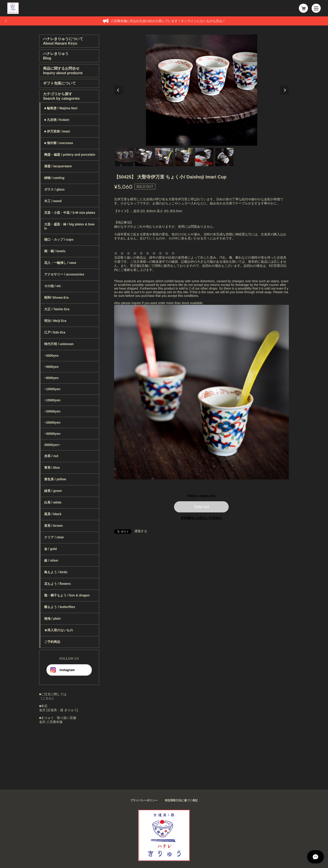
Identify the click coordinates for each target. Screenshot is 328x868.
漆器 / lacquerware (58, 166)
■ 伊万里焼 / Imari (57, 131)
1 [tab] (124, 157)
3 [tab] (164, 157)
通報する (141, 531)
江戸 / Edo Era (55, 332)
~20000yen (52, 411)
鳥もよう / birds (56, 572)
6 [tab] (224, 157)
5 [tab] (204, 157)
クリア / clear (54, 537)
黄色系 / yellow (55, 479)
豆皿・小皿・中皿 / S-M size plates (70, 213)
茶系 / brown (54, 526)
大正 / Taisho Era (57, 309)
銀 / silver (51, 560)
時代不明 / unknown (59, 344)
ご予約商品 (52, 642)
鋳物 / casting (54, 178)
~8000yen (51, 378)
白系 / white (53, 502)
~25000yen (52, 423)
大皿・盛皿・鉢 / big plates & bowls (69, 226)
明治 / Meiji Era (55, 321)
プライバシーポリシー (144, 800)
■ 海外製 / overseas (59, 143)
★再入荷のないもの (59, 630)
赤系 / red (51, 456)
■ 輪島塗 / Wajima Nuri (61, 108)
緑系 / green (53, 491)
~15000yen (52, 400)
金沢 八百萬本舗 (51, 722)
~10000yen (52, 389)
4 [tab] (184, 157)
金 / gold (50, 549)
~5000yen (51, 367)
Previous (119, 90)
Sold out (201, 507)
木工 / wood (53, 201)
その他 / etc (53, 286)
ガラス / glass (54, 189)
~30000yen (52, 434)
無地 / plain (52, 619)
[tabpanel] (202, 90)
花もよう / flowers (58, 584)
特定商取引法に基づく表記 (181, 800)
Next (284, 90)
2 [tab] (144, 157)
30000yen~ (52, 445)
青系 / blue (52, 468)
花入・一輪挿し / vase (60, 263)
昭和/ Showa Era (56, 298)
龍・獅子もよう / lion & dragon (67, 595)
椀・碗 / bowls (55, 251)
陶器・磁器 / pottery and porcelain (70, 155)
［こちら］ (47, 698)
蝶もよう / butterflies (60, 607)
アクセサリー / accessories (64, 274)
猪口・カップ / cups (59, 239)
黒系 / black (53, 514)
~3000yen (51, 356)
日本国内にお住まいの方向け (201, 518)
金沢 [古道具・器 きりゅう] (59, 710)
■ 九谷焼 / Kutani (57, 120)
